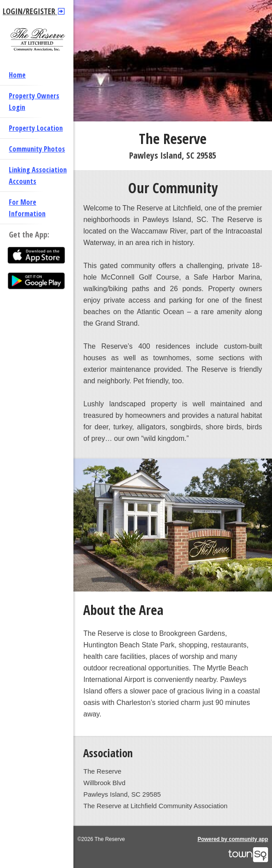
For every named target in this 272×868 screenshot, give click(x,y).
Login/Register (34, 11)
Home (17, 75)
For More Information (27, 208)
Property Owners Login (34, 101)
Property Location (36, 128)
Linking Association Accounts (38, 175)
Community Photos (37, 149)
